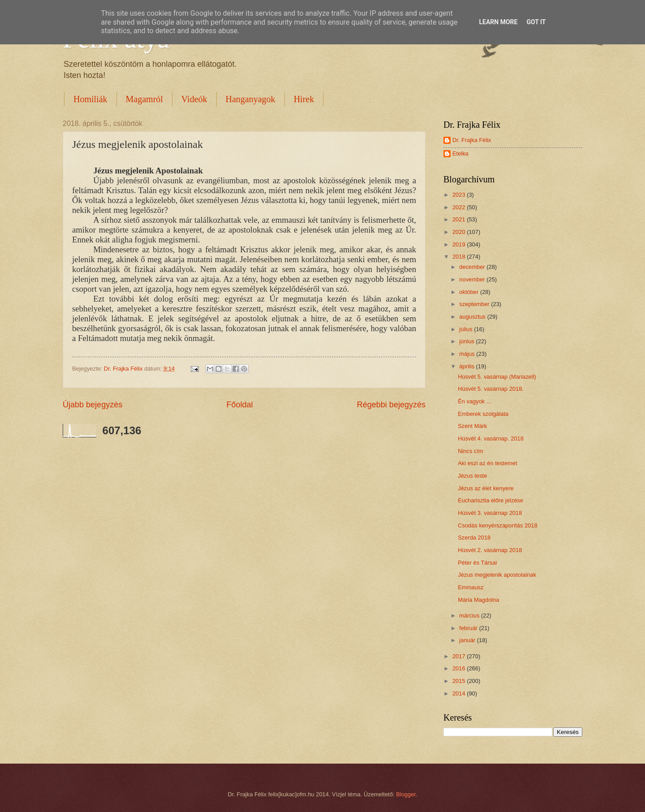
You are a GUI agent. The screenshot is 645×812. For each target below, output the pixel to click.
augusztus (473, 317)
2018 (460, 257)
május (468, 354)
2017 (460, 656)
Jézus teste (472, 476)
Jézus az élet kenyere (486, 488)
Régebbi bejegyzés (391, 405)
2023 (460, 195)
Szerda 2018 (474, 538)
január (468, 640)
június (467, 341)
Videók (194, 99)
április (467, 366)
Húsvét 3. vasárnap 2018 (490, 513)
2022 (460, 207)
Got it (536, 22)
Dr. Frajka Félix (472, 140)
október (470, 292)
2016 (460, 668)
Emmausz (471, 587)
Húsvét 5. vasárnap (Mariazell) (497, 377)
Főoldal (239, 405)
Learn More (498, 22)
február (469, 628)
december (473, 267)
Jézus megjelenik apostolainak (497, 575)
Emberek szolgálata (483, 414)
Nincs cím (471, 451)
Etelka (460, 153)
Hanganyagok (251, 99)
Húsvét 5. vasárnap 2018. (491, 389)
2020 (460, 232)
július (467, 329)
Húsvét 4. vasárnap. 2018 (491, 438)
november (473, 279)
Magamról (144, 99)
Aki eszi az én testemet (487, 463)
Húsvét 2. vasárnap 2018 (490, 550)
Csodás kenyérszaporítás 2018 (498, 525)
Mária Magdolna (478, 600)
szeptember (475, 304)
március (470, 615)
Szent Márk (472, 426)
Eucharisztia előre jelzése (490, 500)
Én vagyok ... (474, 401)
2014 (460, 693)
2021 (460, 219)
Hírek (304, 99)
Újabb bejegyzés (92, 405)
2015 (460, 681)
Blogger (406, 794)
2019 (460, 244)
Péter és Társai (477, 563)
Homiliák (90, 99)
